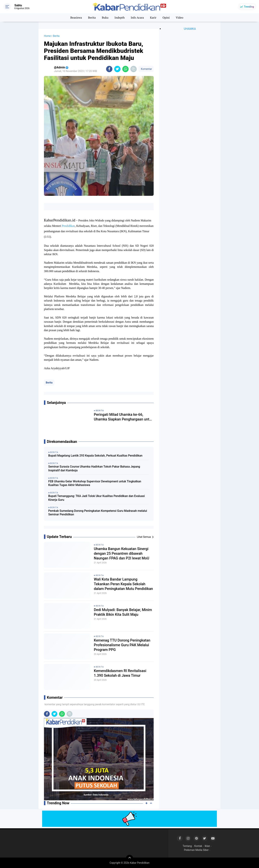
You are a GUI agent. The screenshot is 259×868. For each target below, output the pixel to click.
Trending (249, 7)
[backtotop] (129, 858)
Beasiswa (76, 18)
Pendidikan (68, 226)
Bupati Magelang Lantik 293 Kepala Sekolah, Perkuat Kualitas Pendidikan (95, 456)
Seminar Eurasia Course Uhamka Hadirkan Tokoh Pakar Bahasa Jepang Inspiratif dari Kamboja (94, 468)
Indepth (120, 18)
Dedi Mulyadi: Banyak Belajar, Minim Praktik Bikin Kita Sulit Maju (123, 612)
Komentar (146, 69)
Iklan (207, 846)
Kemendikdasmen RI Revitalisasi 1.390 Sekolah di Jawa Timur (120, 673)
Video (180, 18)
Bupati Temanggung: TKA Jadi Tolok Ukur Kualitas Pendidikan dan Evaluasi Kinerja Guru (97, 498)
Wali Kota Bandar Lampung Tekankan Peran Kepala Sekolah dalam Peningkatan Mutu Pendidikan (123, 584)
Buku (105, 18)
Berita (92, 18)
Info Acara (137, 18)
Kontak (198, 846)
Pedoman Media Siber (196, 850)
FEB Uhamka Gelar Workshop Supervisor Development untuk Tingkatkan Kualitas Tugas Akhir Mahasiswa (95, 483)
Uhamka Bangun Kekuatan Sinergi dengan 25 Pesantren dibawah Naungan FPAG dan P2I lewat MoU (121, 553)
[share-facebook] (109, 69)
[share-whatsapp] (125, 69)
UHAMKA (190, 29)
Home (47, 36)
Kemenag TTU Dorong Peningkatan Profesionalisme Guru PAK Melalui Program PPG (122, 645)
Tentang (187, 846)
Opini (166, 18)
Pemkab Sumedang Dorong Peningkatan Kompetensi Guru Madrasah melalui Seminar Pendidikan (98, 513)
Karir (153, 18)
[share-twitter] (117, 69)
